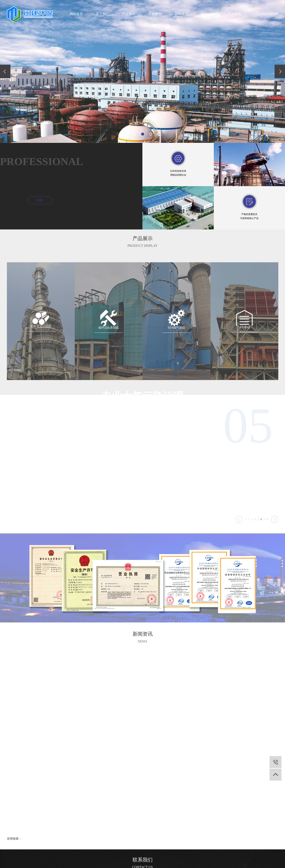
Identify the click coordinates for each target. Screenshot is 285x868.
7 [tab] (264, 528)
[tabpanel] (143, 466)
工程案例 (155, 14)
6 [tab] (261, 528)
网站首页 (76, 14)
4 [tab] (255, 528)
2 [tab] (249, 528)
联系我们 (208, 14)
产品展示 (129, 14)
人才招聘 (234, 14)
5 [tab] (258, 528)
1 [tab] (246, 528)
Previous (275, 528)
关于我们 (103, 14)
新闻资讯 (181, 14)
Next (239, 528)
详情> (36, 209)
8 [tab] (267, 528)
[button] (126, 134)
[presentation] (5, 71)
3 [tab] (252, 528)
